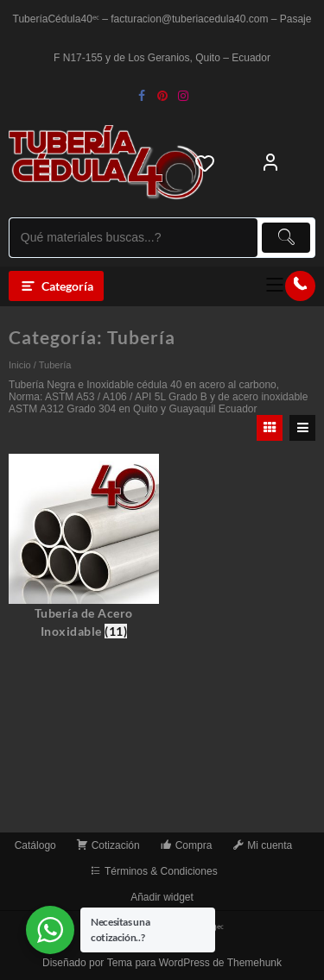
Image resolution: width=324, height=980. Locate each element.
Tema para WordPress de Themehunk (194, 963)
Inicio (20, 365)
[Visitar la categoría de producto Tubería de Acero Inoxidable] (84, 547)
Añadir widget (162, 897)
